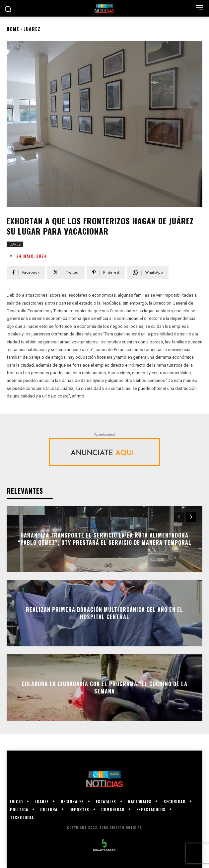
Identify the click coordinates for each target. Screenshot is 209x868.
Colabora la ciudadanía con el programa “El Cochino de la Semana (104, 687)
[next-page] (191, 517)
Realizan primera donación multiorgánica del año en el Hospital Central (104, 613)
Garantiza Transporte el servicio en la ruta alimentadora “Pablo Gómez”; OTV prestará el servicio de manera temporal (105, 539)
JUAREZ (32, 29)
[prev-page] (179, 517)
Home (13, 29)
